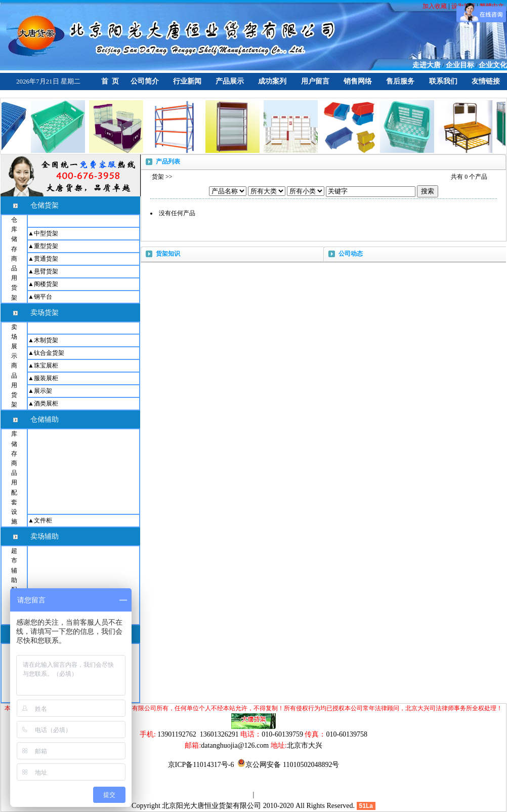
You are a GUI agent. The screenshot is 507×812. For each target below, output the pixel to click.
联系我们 (443, 81)
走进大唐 (427, 65)
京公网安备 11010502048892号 (288, 765)
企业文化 (493, 65)
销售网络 (358, 81)
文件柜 (43, 520)
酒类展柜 (46, 403)
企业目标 (460, 65)
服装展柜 (46, 378)
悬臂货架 (46, 271)
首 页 (110, 81)
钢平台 (43, 297)
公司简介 (145, 81)
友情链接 (486, 81)
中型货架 (46, 233)
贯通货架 (46, 259)
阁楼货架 (46, 284)
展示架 (43, 391)
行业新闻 (187, 81)
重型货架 (46, 246)
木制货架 (46, 340)
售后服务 (400, 81)
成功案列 (272, 81)
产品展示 (230, 81)
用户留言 (315, 81)
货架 (158, 177)
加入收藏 (435, 6)
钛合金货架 (49, 353)
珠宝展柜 (46, 366)
